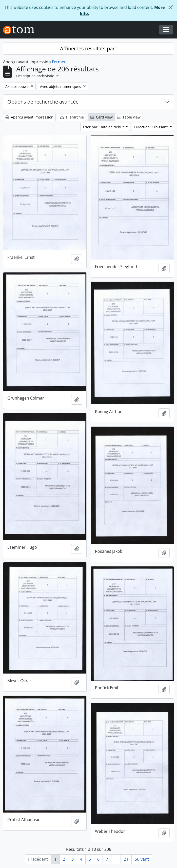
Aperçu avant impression (29, 117)
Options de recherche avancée (43, 102)
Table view (129, 117)
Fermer (59, 62)
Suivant (142, 859)
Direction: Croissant (151, 127)
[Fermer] (171, 7)
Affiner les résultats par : (89, 48)
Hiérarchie (72, 117)
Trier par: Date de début (104, 127)
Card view (102, 117)
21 (126, 859)
